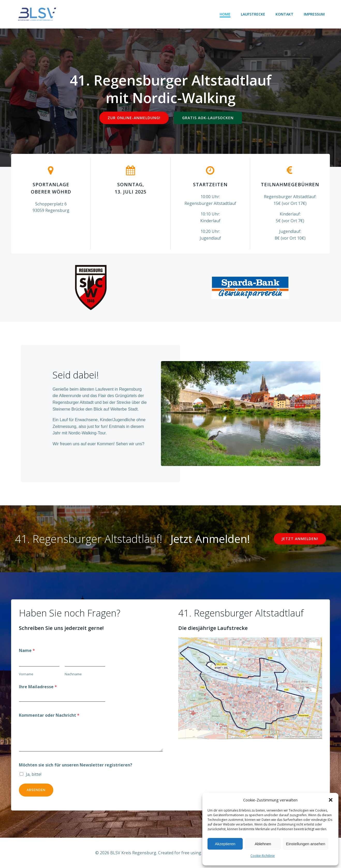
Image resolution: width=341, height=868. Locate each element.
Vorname (26, 674)
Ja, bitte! (34, 774)
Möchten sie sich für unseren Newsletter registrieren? (76, 765)
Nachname (73, 674)
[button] (331, 800)
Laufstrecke (253, 14)
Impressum (314, 14)
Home (225, 14)
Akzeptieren (225, 844)
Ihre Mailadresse (38, 687)
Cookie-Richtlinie (263, 856)
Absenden (36, 790)
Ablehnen (263, 844)
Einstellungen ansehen (306, 844)
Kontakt (284, 14)
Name (27, 650)
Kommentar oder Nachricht (49, 715)
